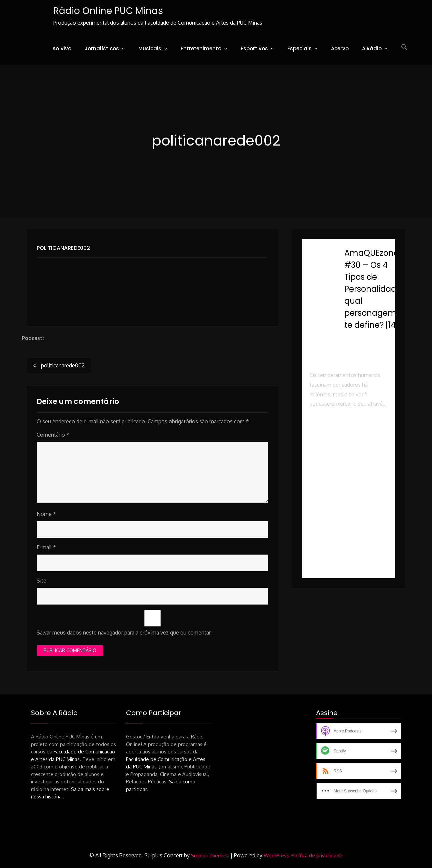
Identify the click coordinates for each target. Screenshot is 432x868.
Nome (46, 514)
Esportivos (254, 48)
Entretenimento (201, 48)
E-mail (46, 547)
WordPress (276, 856)
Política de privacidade (317, 856)
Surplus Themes (209, 856)
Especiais (299, 48)
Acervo (340, 48)
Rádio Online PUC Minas (108, 11)
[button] (404, 47)
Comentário (53, 435)
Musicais (150, 48)
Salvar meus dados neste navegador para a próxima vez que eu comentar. (124, 633)
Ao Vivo (62, 48)
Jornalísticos (102, 48)
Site (41, 581)
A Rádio (372, 48)
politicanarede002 (63, 248)
